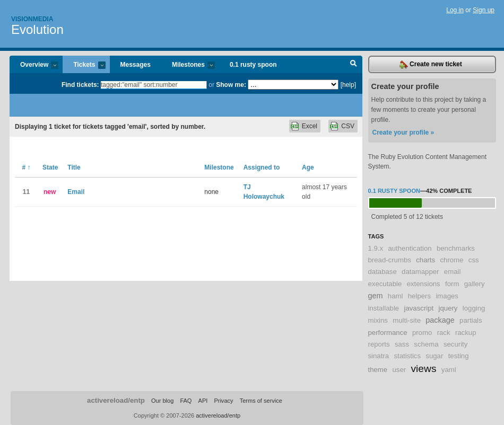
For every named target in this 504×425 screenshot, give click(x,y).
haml (396, 296)
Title (74, 167)
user (399, 370)
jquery (448, 308)
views (424, 369)
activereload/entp (116, 400)
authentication (410, 248)
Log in (455, 10)
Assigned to (262, 167)
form (452, 284)
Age (308, 167)
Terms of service (261, 401)
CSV (348, 126)
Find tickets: (80, 85)
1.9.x (376, 248)
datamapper (420, 272)
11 (26, 192)
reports (379, 344)
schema (426, 344)
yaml (449, 370)
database (383, 272)
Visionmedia (32, 19)
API (203, 401)
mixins (378, 320)
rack (444, 333)
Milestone (219, 167)
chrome (451, 260)
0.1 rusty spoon (253, 65)
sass (402, 344)
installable (384, 308)
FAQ (186, 401)
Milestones (188, 65)
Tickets (84, 65)
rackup (466, 333)
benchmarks (456, 248)
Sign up (484, 10)
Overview (34, 65)
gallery (475, 284)
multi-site (407, 320)
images (447, 296)
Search (354, 65)
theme (378, 370)
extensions (424, 284)
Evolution (37, 29)
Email (76, 192)
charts (425, 260)
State (50, 167)
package (440, 320)
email (453, 272)
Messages (136, 65)
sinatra (379, 356)
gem (376, 296)
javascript (419, 308)
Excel (310, 126)
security (455, 344)
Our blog (162, 401)
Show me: (231, 85)
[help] (348, 85)
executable (385, 284)
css (474, 260)
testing (459, 356)
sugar (434, 356)
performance (388, 333)
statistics (407, 356)
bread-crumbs (390, 260)
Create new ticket (431, 65)
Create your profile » (403, 132)
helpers (419, 296)
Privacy (223, 401)
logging (474, 308)
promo (422, 333)
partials (471, 320)
